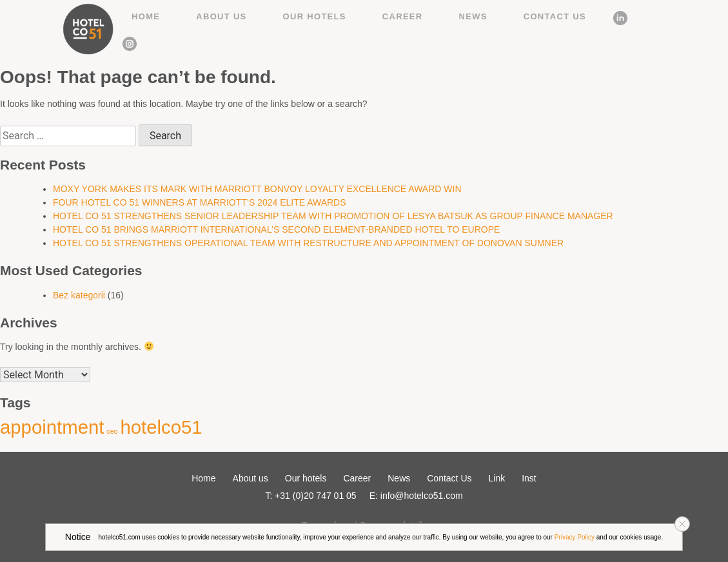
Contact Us (555, 16)
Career (403, 16)
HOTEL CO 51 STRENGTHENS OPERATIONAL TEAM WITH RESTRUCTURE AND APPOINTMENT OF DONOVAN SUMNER (308, 243)
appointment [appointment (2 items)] (52, 427)
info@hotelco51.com (422, 496)
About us (221, 16)
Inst (125, 42)
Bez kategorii (79, 295)
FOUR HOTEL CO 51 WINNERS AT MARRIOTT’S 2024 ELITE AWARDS (200, 202)
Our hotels (315, 16)
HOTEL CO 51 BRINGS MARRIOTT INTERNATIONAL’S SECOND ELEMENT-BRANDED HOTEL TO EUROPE (276, 229)
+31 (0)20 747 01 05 (316, 496)
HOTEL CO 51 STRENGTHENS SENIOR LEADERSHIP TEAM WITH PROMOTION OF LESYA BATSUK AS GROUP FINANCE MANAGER (333, 216)
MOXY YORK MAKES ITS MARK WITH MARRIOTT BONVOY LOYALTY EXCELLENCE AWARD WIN (257, 189)
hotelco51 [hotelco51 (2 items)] (161, 427)
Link (616, 16)
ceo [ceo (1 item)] (112, 431)
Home (146, 16)
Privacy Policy (575, 537)
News (473, 16)
